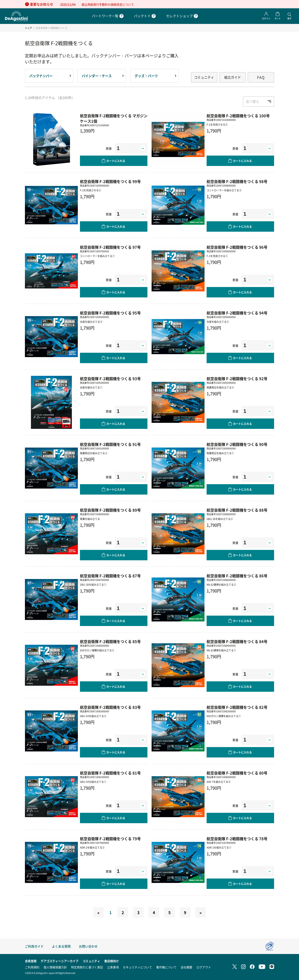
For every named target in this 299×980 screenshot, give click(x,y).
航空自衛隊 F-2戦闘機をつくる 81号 (110, 773)
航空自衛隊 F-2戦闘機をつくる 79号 (110, 839)
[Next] (201, 912)
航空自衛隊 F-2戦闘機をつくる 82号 (237, 707)
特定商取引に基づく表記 (87, 967)
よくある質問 (61, 946)
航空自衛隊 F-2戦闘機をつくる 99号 (110, 181)
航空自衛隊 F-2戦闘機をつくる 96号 (237, 247)
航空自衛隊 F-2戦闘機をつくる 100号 (238, 116)
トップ (28, 28)
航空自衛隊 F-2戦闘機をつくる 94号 (237, 313)
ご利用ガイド (34, 946)
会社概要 (186, 967)
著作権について (166, 967)
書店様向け (112, 961)
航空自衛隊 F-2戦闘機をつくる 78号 (237, 839)
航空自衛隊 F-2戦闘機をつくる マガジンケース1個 (114, 118)
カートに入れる (116, 161)
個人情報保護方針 (55, 967)
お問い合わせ (88, 946)
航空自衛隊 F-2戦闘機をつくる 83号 (110, 707)
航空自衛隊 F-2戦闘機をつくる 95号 (110, 313)
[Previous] (98, 912)
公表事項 (113, 967)
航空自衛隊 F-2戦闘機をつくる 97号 (110, 247)
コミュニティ (204, 77)
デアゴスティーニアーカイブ (60, 961)
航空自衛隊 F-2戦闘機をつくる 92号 (237, 379)
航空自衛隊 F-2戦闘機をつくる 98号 (237, 181)
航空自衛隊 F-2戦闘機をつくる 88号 (237, 510)
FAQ (261, 77)
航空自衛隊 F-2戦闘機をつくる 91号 (110, 444)
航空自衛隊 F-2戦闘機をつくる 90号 (237, 444)
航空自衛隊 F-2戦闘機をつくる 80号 (237, 773)
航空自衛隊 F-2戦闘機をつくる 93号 (110, 379)
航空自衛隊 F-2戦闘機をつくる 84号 (237, 641)
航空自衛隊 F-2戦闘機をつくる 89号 (110, 510)
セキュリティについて (137, 967)
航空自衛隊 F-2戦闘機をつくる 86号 (237, 576)
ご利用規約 (32, 967)
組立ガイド (233, 77)
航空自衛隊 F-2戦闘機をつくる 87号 (110, 576)
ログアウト (204, 967)
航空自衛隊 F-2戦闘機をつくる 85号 (110, 641)
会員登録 (31, 961)
